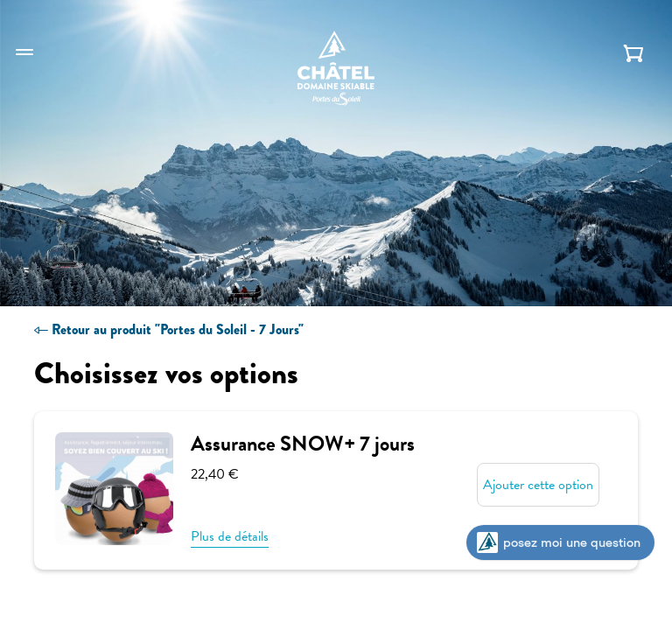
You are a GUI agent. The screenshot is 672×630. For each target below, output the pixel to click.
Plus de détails (230, 537)
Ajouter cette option (538, 485)
